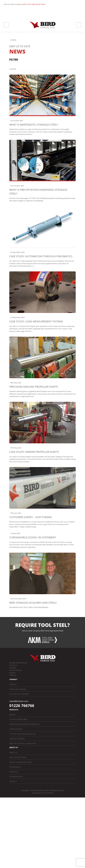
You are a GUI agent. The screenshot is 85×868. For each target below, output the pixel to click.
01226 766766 (22, 706)
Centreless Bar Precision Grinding (24, 724)
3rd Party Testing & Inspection (23, 743)
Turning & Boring (17, 739)
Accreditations (16, 777)
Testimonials (15, 767)
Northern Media (47, 793)
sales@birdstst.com (19, 701)
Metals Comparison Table (21, 762)
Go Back (13, 40)
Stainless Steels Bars (18, 719)
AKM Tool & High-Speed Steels (34, 4)
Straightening (16, 729)
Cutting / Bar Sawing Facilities (23, 734)
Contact (13, 684)
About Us (13, 752)
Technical (14, 772)
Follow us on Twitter (19, 694)
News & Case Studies (18, 757)
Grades (12, 715)
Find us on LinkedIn (18, 689)
